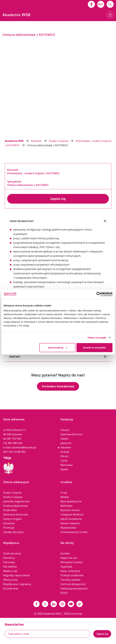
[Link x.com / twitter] (45, 604)
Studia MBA (10, 510)
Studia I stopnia (12, 493)
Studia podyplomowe (15, 506)
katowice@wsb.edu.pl (24, 447)
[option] (58, 80)
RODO (64, 593)
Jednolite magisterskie (16, 501)
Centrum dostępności (73, 584)
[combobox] (101, 4)
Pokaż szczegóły (97, 338)
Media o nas (10, 571)
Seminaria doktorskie (16, 515)
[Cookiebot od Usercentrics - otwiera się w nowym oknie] (99, 294)
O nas (64, 493)
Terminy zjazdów (70, 580)
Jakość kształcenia (71, 519)
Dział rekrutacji (12, 553)
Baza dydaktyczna (71, 501)
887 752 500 (14, 439)
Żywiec (64, 469)
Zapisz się (58, 199)
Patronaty (9, 562)
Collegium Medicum (72, 515)
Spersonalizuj (57, 347)
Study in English (12, 519)
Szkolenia (9, 523)
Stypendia (66, 567)
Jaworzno (66, 443)
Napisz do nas (69, 558)
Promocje (9, 528)
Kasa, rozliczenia (70, 571)
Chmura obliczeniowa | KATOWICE (47, 145)
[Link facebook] (36, 604)
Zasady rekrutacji (13, 532)
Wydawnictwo (68, 528)
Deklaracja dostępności (74, 588)
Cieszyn (65, 430)
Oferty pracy (10, 580)
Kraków (65, 452)
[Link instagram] (62, 604)
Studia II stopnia (62, 141)
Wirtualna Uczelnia (71, 562)
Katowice (40, 141)
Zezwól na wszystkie (94, 347)
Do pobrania (11, 588)
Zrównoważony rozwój (74, 532)
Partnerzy (9, 558)
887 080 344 (15, 443)
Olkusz (64, 456)
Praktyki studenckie (72, 575)
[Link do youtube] (71, 604)
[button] (91, 4)
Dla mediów (10, 567)
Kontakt (65, 553)
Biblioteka (66, 506)
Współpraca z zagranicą (17, 584)
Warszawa (66, 465)
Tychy (64, 461)
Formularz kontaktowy (58, 386)
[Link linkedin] (54, 604)
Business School (70, 510)
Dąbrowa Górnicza (71, 434)
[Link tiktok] (80, 604)
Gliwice (64, 439)
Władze (65, 497)
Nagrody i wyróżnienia (16, 575)
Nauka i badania (70, 523)
